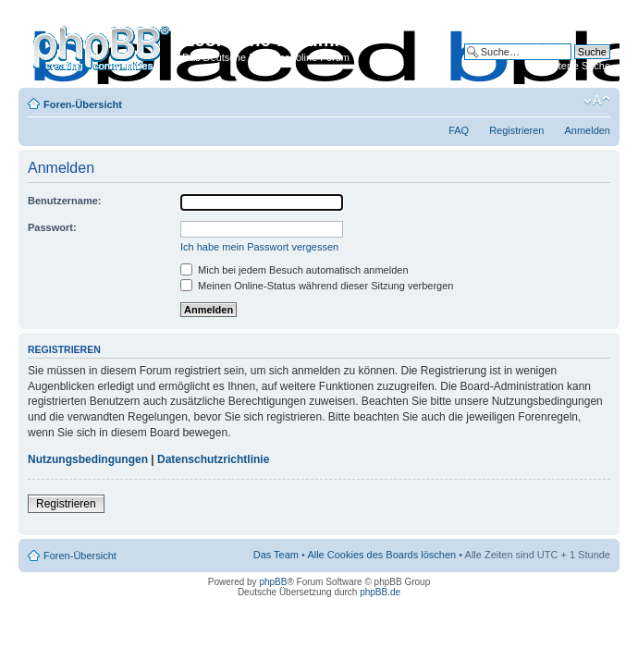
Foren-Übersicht (83, 104)
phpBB (273, 582)
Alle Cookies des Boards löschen (381, 555)
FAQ (459, 130)
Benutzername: (64, 201)
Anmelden (587, 130)
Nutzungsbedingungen (88, 459)
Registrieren (516, 130)
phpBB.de (380, 592)
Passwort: (52, 227)
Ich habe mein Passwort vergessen (259, 247)
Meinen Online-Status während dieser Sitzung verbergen (317, 286)
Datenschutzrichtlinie (213, 459)
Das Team (276, 555)
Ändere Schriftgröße (597, 101)
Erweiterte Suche (571, 66)
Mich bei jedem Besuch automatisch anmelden (294, 270)
